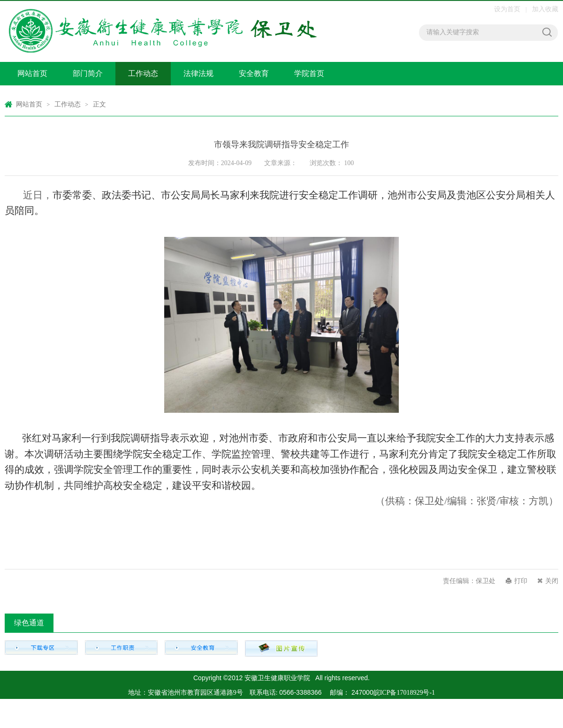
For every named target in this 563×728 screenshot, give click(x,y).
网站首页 (32, 73)
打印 (521, 581)
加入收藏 (545, 9)
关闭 (552, 581)
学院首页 (309, 73)
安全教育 (254, 73)
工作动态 (143, 73)
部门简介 (88, 73)
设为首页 (508, 9)
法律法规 (198, 73)
